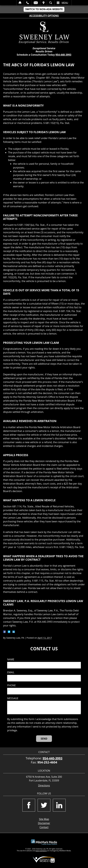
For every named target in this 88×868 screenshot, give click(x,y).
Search (51, 3)
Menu (65, 3)
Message (13, 698)
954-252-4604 (47, 762)
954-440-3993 (63, 55)
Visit (44, 3)
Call (28, 3)
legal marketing (41, 851)
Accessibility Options (44, 16)
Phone (11, 685)
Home (20, 3)
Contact (44, 827)
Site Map (44, 819)
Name (11, 659)
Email (36, 3)
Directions (44, 786)
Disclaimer (44, 823)
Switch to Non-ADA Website (44, 9)
